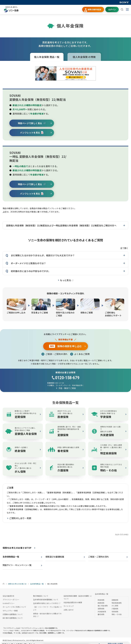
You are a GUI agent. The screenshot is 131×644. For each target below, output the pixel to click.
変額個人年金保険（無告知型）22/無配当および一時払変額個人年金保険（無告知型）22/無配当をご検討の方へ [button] (61, 225)
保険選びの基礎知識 (55, 557)
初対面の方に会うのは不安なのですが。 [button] (31, 271)
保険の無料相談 (94, 9)
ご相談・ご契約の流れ (56, 354)
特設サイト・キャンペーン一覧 (17, 566)
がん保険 (115, 606)
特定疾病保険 (117, 603)
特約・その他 (117, 615)
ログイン (112, 9)
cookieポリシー (9, 604)
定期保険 (115, 601)
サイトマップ (69, 607)
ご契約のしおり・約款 (20, 519)
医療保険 (101, 603)
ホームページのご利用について (14, 608)
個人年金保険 (84, 57)
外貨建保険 (102, 612)
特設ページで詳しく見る (32, 123)
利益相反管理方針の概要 (73, 603)
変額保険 (101, 609)
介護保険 (115, 609)
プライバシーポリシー (11, 600)
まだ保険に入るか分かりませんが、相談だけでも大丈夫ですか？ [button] (43, 255)
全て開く (124, 248)
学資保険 (115, 612)
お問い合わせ (69, 610)
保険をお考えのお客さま (17, 584)
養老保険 (101, 615)
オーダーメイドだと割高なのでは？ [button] (28, 263)
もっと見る (67, 280)
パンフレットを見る (32, 133)
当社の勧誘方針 (8, 597)
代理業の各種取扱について (13, 615)
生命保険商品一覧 (11, 557)
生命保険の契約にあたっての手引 (47, 604)
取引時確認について (41, 597)
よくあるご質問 (82, 354)
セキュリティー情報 (10, 611)
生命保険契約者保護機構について (46, 600)
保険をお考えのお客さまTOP (17, 548)
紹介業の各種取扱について (13, 619)
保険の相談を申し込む (65, 346)
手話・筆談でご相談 (67, 388)
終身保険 (101, 601)
